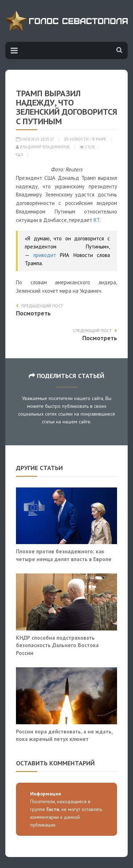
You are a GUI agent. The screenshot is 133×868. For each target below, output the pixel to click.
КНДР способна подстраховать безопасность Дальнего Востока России (57, 645)
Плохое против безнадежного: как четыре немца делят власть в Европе (64, 555)
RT (96, 220)
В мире (99, 139)
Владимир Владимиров (43, 147)
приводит (45, 255)
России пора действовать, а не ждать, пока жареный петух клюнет (64, 735)
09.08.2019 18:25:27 (35, 139)
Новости (79, 139)
